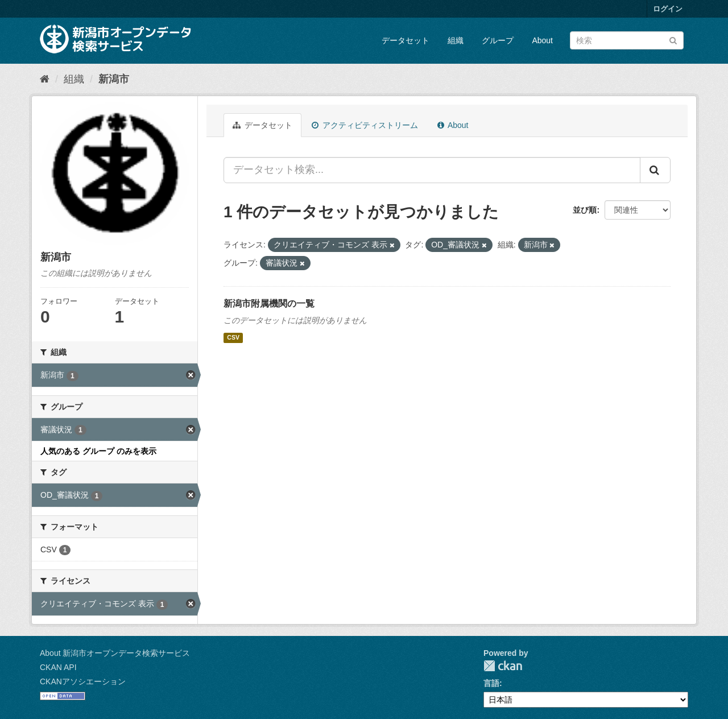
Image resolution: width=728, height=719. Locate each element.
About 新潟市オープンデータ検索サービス (115, 653)
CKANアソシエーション (83, 681)
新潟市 (114, 79)
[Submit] (673, 40)
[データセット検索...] (432, 170)
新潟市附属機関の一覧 (269, 303)
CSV (233, 338)
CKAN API (58, 667)
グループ (498, 40)
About (542, 40)
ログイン (668, 9)
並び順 (585, 210)
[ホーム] (45, 79)
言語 (491, 683)
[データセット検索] (627, 40)
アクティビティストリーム (365, 125)
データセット (406, 40)
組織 (456, 40)
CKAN (503, 666)
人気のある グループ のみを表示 (98, 451)
